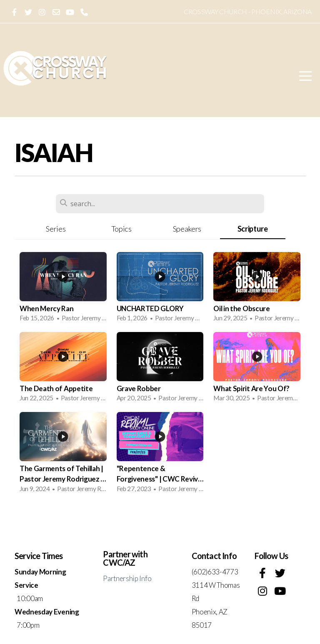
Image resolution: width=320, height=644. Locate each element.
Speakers (187, 229)
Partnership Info (127, 578)
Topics (121, 229)
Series (56, 229)
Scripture (253, 229)
